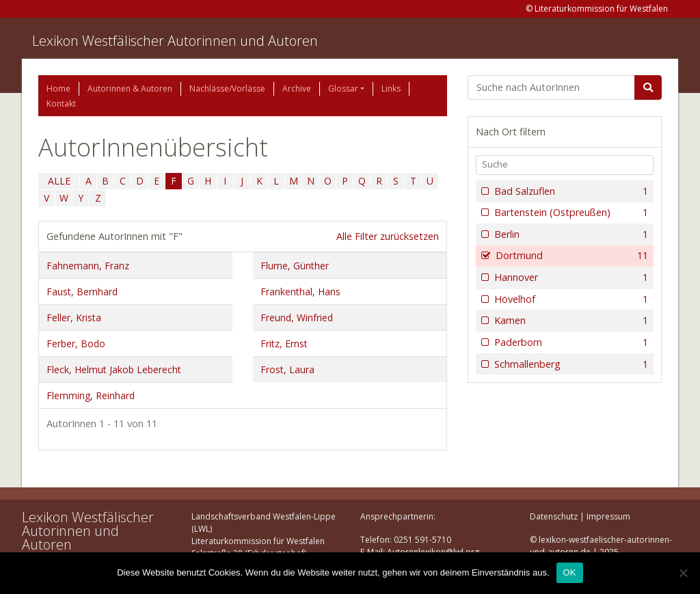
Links (391, 89)
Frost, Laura (287, 369)
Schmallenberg (570, 364)
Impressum (608, 516)
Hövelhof (570, 299)
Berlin (570, 234)
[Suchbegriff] (551, 87)
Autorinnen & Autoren (130, 89)
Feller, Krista (74, 318)
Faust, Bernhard (82, 292)
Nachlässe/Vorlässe (227, 89)
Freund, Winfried (297, 318)
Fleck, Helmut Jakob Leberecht (114, 369)
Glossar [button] (343, 89)
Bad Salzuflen (570, 191)
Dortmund (570, 256)
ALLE (59, 181)
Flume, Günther (295, 266)
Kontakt (61, 104)
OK (570, 572)
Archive (297, 89)
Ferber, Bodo (76, 343)
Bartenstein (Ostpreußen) (570, 213)
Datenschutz (554, 516)
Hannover (570, 278)
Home (58, 89)
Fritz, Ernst (284, 343)
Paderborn (570, 342)
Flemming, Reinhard (91, 395)
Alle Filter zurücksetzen (388, 236)
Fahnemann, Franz (88, 266)
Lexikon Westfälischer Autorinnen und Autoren (175, 41)
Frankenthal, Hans (300, 292)
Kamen (570, 321)
